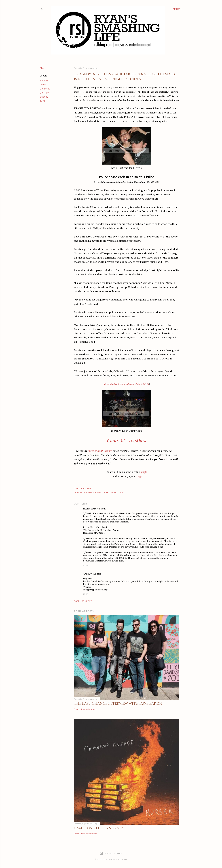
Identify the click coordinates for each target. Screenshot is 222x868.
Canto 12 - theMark (126, 441)
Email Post (86, 488)
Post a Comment (83, 601)
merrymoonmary (119, 859)
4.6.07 (86, 565)
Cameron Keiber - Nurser (99, 828)
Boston (44, 81)
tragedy (44, 97)
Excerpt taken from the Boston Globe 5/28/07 (127, 384)
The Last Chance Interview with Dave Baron (118, 703)
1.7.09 (86, 594)
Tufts (43, 101)
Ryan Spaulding (92, 509)
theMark (44, 93)
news (43, 85)
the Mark (45, 89)
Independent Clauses (100, 451)
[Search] (178, 9)
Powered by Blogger (111, 853)
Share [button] (43, 68)
